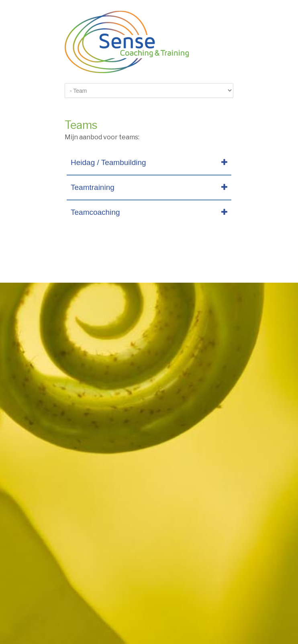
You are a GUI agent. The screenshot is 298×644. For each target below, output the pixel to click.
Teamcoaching (95, 212)
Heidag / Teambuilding (108, 162)
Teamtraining (93, 187)
